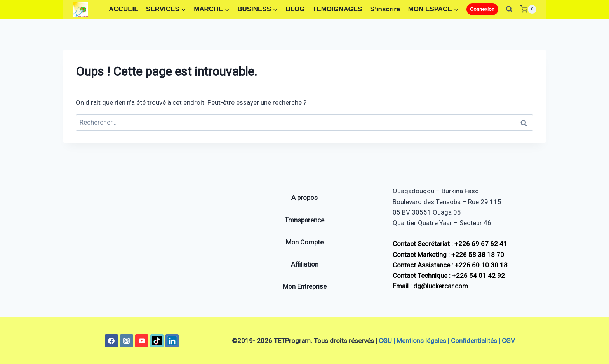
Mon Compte (305, 242)
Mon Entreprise (305, 286)
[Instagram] (127, 341)
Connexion (482, 9)
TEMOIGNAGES (338, 9)
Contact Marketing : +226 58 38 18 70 (448, 255)
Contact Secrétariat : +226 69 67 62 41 (450, 244)
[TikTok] (157, 341)
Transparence (304, 220)
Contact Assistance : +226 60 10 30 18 (450, 265)
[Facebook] (111, 341)
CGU (385, 341)
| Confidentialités (472, 341)
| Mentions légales (420, 341)
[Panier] (528, 9)
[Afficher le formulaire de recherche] (509, 9)
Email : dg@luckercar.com (430, 286)
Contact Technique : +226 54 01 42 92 (449, 276)
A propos (304, 198)
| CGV (507, 341)
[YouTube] (142, 341)
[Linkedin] (172, 341)
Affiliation (305, 264)
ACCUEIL (124, 9)
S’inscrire (385, 9)
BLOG (295, 9)
